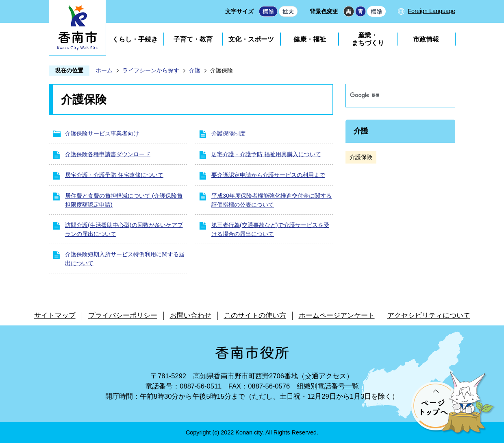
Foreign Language (431, 11)
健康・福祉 (310, 39)
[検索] (392, 96)
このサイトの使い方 (255, 315)
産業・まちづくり (368, 39)
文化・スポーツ (251, 39)
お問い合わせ (191, 315)
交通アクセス (326, 376)
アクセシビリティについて (429, 315)
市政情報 (426, 39)
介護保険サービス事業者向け (102, 133)
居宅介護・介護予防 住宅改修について (114, 175)
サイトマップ (55, 315)
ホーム (104, 70)
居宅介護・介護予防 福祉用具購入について (266, 154)
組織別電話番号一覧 (328, 386)
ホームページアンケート (337, 315)
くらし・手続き (135, 39)
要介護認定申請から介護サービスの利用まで (268, 175)
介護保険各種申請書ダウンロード (108, 154)
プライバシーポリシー (123, 315)
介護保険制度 (228, 133)
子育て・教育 (193, 39)
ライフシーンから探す (151, 70)
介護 (195, 70)
